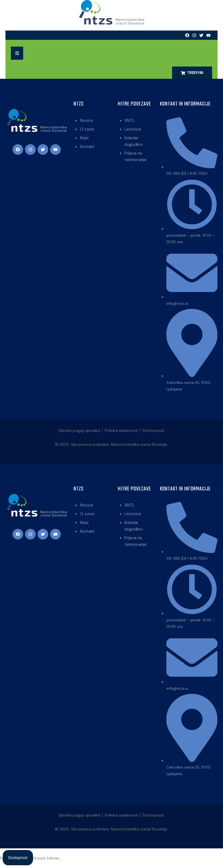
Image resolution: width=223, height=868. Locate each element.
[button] (17, 53)
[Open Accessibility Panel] (18, 858)
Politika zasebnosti (122, 430)
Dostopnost (154, 430)
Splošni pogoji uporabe (79, 430)
